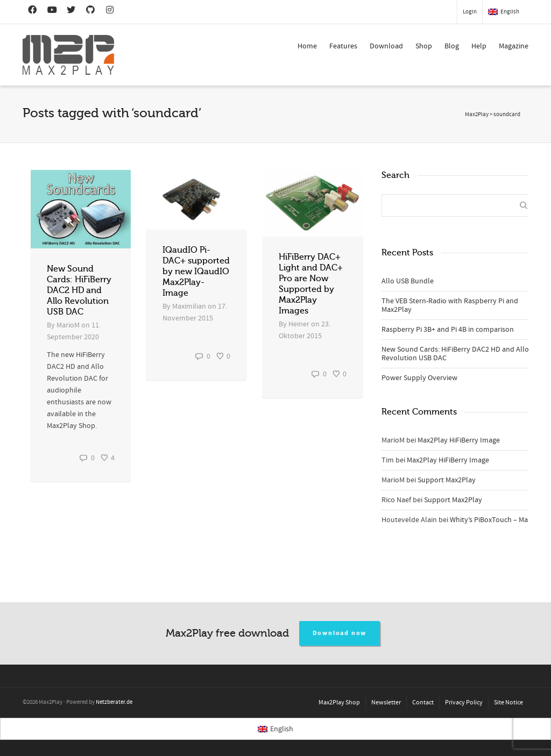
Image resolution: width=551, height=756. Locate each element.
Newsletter (386, 702)
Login (470, 12)
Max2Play (477, 115)
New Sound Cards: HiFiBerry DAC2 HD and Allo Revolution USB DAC (79, 290)
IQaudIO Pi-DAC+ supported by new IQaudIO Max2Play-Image (196, 272)
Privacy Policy (464, 702)
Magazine (514, 46)
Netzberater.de (114, 702)
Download (386, 46)
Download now (340, 633)
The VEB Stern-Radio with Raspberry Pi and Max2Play (450, 305)
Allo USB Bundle (408, 281)
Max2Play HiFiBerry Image (459, 440)
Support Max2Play (447, 480)
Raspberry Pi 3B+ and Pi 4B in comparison (448, 330)
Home (307, 46)
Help (479, 46)
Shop (424, 46)
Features (343, 46)
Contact (423, 702)
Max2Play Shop (339, 702)
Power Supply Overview (419, 378)
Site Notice (508, 702)
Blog (452, 46)
